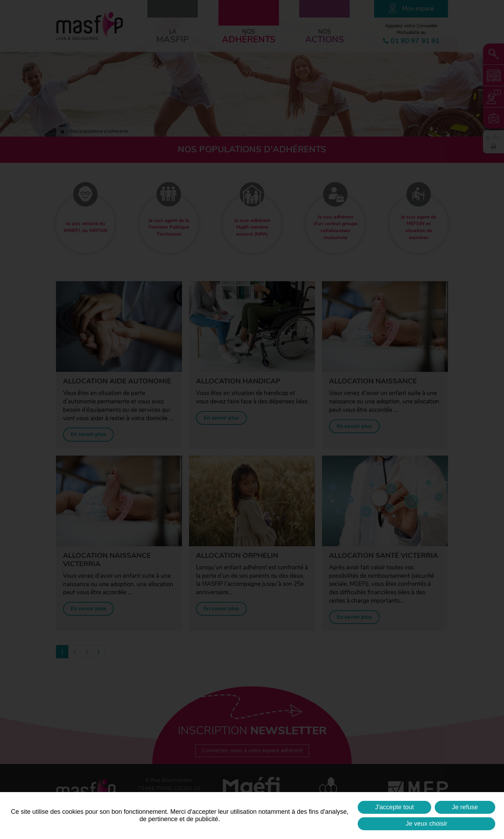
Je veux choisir (426, 824)
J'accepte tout (395, 807)
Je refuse (465, 807)
